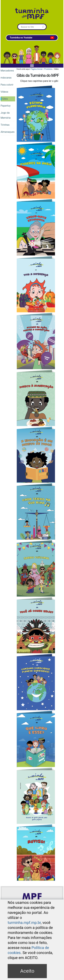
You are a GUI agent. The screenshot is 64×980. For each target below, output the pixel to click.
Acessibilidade (34, 915)
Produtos (48, 69)
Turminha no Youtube (32, 38)
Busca (18, 24)
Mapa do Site (19, 915)
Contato (46, 915)
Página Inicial (37, 69)
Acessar (58, 909)
